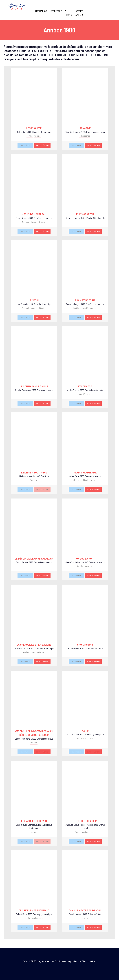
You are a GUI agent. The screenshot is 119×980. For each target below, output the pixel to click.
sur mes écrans (42, 145)
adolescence (85, 136)
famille (30, 136)
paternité (84, 308)
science (85, 918)
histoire (37, 136)
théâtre (42, 222)
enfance (34, 308)
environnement (29, 652)
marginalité (80, 394)
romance (90, 394)
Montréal (26, 222)
